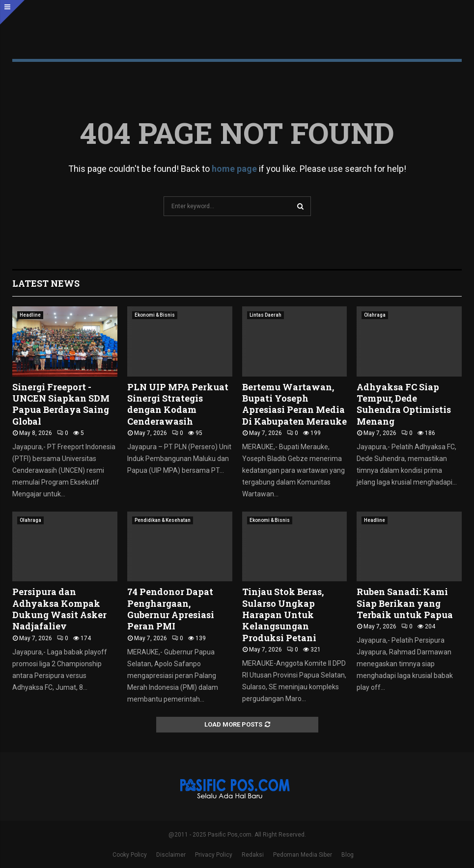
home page (234, 169)
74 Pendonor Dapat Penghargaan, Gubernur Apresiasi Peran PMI (171, 609)
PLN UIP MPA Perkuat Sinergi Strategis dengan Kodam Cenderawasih (178, 404)
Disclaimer (171, 855)
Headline (30, 315)
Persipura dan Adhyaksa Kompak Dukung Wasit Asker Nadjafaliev (59, 609)
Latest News (46, 283)
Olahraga (375, 315)
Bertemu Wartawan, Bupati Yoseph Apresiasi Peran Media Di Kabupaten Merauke (294, 404)
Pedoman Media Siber (303, 855)
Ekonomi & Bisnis (155, 315)
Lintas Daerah (265, 315)
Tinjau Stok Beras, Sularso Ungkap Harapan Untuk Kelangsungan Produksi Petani (283, 615)
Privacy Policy (214, 855)
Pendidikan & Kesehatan (163, 520)
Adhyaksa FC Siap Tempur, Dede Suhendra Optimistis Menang (404, 404)
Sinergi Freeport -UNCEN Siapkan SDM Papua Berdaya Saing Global (61, 404)
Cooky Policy (130, 855)
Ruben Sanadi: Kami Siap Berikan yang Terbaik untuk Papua (405, 603)
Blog (348, 855)
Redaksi (253, 855)
